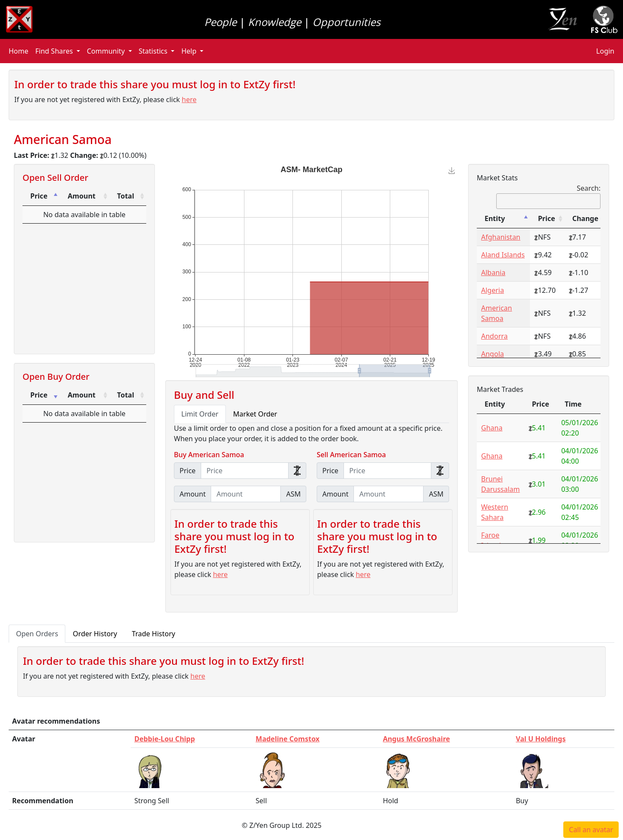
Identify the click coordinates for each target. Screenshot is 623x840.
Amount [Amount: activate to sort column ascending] (81, 196)
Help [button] (190, 51)
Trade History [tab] (154, 634)
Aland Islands (503, 255)
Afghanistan (501, 237)
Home (19, 51)
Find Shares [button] (55, 51)
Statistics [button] (154, 51)
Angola (493, 354)
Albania (493, 273)
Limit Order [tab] (200, 414)
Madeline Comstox (288, 739)
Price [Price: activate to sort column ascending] (39, 395)
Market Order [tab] (255, 414)
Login (605, 51)
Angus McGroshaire (416, 739)
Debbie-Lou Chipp (164, 739)
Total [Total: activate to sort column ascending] (126, 196)
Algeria (493, 290)
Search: (548, 196)
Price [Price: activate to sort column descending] (39, 196)
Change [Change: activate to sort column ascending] (585, 218)
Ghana (492, 428)
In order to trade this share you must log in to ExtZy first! (155, 84)
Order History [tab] (95, 634)
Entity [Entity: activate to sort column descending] (495, 218)
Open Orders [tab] (37, 634)
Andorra (495, 336)
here (189, 99)
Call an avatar (591, 830)
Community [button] (107, 51)
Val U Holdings (541, 739)
